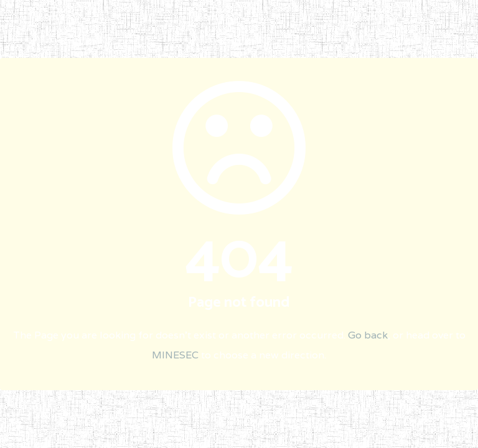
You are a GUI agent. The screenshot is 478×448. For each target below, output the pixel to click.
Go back (368, 335)
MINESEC (175, 355)
